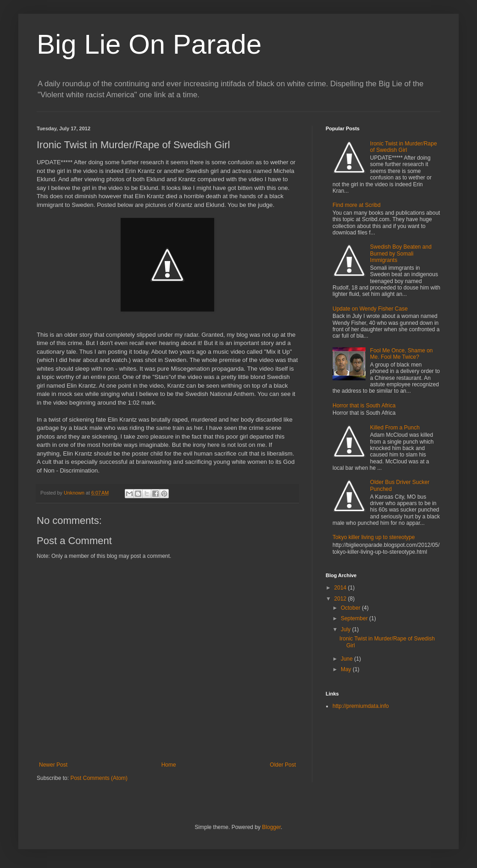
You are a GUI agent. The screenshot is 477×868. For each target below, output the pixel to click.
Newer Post (53, 765)
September (355, 618)
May (347, 669)
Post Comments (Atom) (99, 778)
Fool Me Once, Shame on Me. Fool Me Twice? (402, 354)
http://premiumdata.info (361, 706)
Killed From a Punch (395, 428)
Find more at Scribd (357, 205)
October (351, 608)
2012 (341, 599)
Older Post (283, 765)
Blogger (271, 827)
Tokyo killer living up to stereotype (374, 537)
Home (169, 765)
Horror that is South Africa (364, 406)
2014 (341, 588)
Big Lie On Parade (149, 44)
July (347, 629)
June (347, 659)
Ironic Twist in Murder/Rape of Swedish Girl (404, 147)
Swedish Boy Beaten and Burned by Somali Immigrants (401, 253)
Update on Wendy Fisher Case (370, 309)
